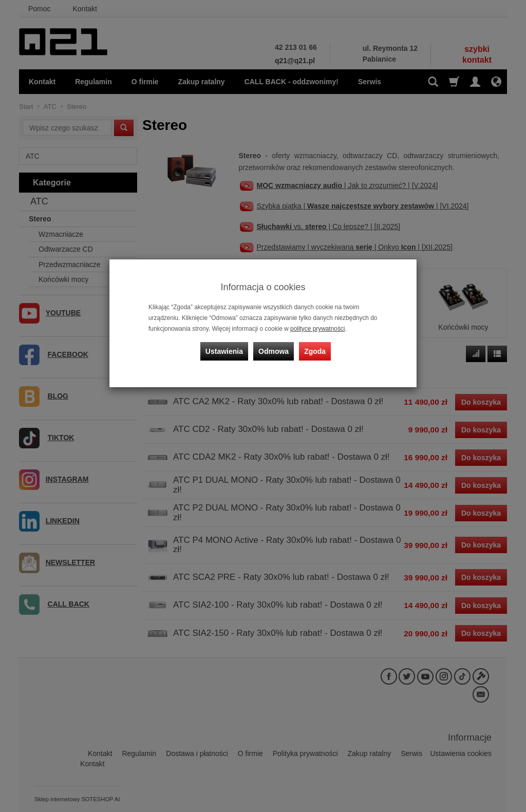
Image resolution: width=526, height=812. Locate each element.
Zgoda (315, 351)
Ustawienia (224, 351)
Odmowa (274, 351)
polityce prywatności (317, 329)
